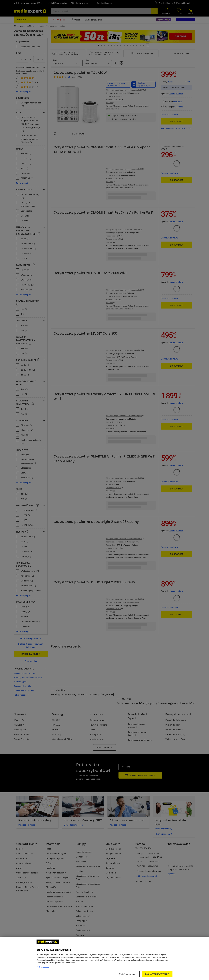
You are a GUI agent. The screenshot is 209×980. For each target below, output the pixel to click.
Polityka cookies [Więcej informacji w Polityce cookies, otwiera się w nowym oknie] (43, 967)
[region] (104, 958)
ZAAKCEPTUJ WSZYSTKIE (157, 974)
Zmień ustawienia (127, 974)
